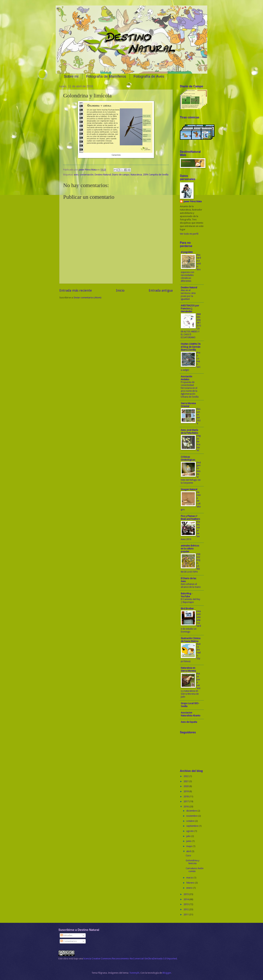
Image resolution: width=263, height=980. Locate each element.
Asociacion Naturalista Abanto (191, 714)
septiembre (193, 826)
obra (66, 959)
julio (189, 836)
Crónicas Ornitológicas (188, 458)
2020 (186, 786)
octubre (191, 821)
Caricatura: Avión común (195, 870)
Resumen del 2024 (199, 416)
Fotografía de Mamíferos (106, 76)
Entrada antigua (161, 290)
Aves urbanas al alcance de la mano (191, 586)
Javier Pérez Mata (193, 201)
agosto (190, 831)
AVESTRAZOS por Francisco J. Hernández (190, 308)
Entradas (66, 935)
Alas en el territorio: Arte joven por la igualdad (188, 295)
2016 (186, 807)
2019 (186, 791)
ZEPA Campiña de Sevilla (156, 175)
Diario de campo (121, 175)
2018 (186, 796)
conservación (87, 175)
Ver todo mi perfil (189, 234)
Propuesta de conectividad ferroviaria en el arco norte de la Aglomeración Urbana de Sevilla (190, 390)
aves (76, 175)
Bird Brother (187, 608)
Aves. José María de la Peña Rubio (189, 431)
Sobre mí (71, 76)
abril (189, 851)
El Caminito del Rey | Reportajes (190, 601)
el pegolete (187, 252)
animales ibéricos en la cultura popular (190, 549)
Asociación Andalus (186, 378)
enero (190, 888)
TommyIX (134, 973)
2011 (186, 915)
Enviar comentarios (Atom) (88, 298)
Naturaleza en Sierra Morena (188, 669)
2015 (186, 894)
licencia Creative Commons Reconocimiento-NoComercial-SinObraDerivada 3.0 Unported (130, 959)
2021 (186, 781)
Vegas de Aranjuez (199, 443)
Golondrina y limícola (193, 862)
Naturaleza (136, 175)
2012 (186, 909)
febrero (191, 883)
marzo (190, 878)
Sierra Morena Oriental (188, 405)
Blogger (167, 973)
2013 (186, 904)
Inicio (120, 290)
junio (189, 841)
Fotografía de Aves (149, 76)
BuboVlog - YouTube (187, 595)
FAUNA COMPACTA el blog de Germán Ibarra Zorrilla (191, 347)
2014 (186, 899)
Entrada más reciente (76, 290)
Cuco (188, 855)
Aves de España (189, 722)
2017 (186, 801)
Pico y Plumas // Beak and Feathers (190, 517)
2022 (186, 776)
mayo (189, 846)
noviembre (192, 816)
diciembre (192, 811)
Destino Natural (103, 175)
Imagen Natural (189, 489)
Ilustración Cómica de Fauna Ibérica (191, 640)
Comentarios (69, 941)
